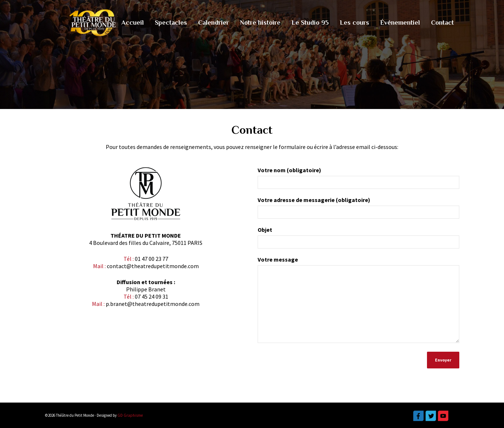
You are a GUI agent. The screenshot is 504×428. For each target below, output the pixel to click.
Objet (358, 240)
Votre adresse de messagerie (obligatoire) (358, 210)
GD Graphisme (130, 415)
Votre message (358, 303)
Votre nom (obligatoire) (358, 180)
